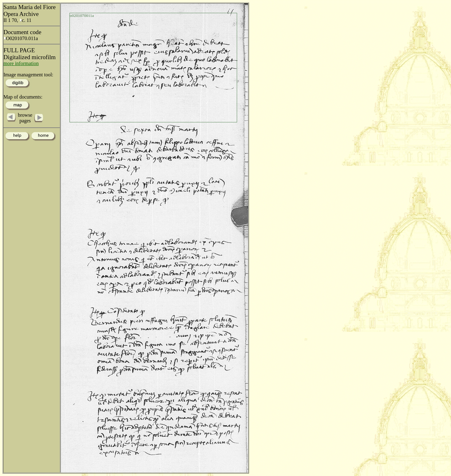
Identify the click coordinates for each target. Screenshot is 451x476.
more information (21, 63)
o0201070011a (82, 15)
